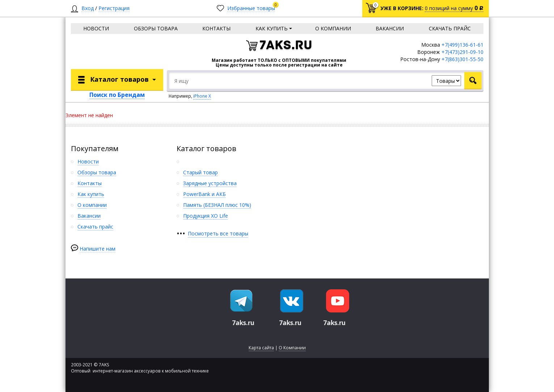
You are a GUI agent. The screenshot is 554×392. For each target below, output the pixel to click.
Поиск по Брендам (117, 95)
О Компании (292, 348)
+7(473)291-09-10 (462, 52)
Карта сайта (261, 348)
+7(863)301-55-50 (462, 59)
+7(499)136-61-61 (462, 45)
